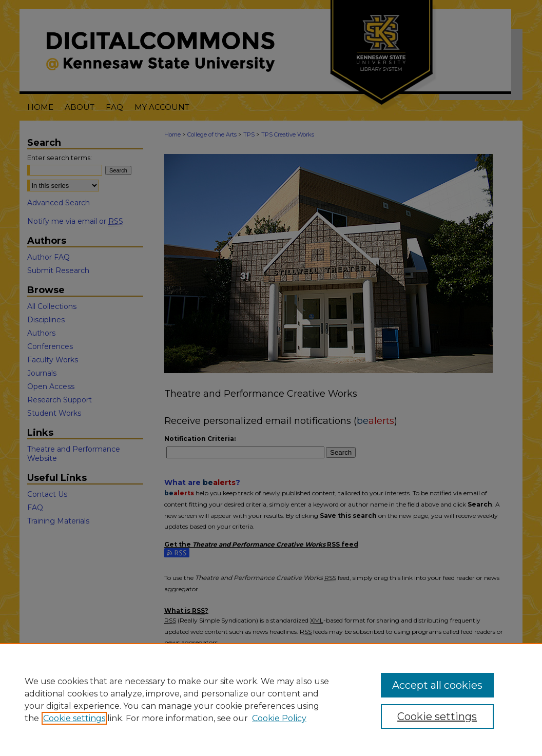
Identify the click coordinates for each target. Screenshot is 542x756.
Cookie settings (74, 718)
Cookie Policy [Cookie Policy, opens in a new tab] (279, 718)
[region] (271, 700)
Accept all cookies (437, 685)
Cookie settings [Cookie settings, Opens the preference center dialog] (437, 716)
